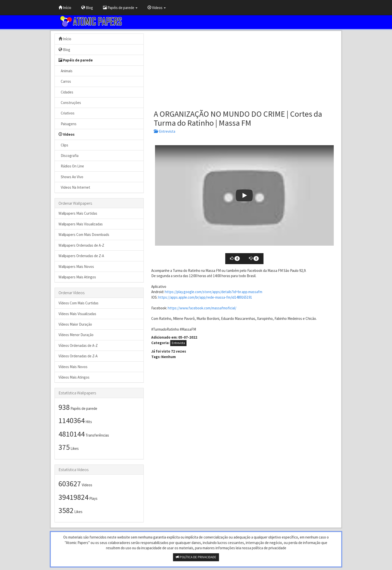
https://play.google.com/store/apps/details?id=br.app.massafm (213, 292)
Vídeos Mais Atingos (74, 377)
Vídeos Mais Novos (73, 367)
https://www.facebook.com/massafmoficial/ (202, 308)
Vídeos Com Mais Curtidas (78, 303)
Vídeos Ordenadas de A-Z (78, 345)
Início (65, 8)
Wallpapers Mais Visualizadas (81, 224)
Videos (157, 8)
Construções (70, 103)
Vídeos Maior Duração (75, 324)
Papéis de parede (120, 8)
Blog (87, 8)
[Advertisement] (244, 68)
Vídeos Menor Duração (76, 335)
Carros (65, 81)
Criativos (66, 113)
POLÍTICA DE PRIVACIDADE (196, 557)
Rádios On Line (71, 166)
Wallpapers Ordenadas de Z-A (81, 256)
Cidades (66, 92)
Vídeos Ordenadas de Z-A (78, 356)
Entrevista (164, 131)
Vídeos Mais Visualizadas (77, 314)
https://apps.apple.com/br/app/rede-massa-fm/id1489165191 (205, 297)
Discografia (68, 156)
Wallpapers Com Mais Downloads (84, 235)
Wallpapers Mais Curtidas (78, 213)
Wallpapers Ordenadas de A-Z (81, 245)
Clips (63, 145)
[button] (244, 195)
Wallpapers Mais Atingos (77, 277)
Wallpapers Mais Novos (76, 267)
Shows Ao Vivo (71, 177)
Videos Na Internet (74, 187)
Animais (65, 71)
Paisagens (67, 124)
